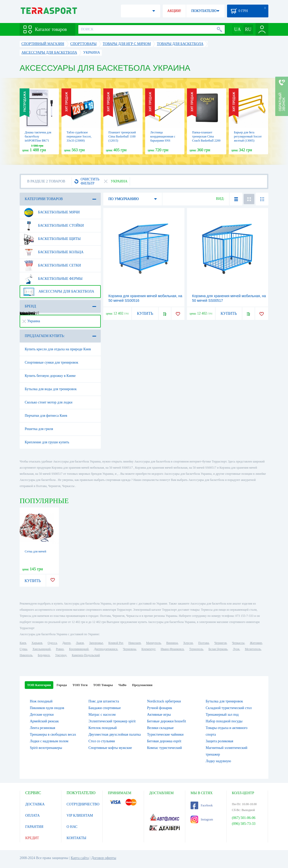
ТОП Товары (103, 685)
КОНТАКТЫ (76, 838)
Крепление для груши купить (47, 442)
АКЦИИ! (174, 11)
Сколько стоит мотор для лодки (49, 402)
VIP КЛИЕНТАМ (80, 815)
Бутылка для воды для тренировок (51, 389)
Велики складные (160, 728)
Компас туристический (165, 748)
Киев (23, 643)
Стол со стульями (102, 741)
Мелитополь (253, 649)
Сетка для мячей (35, 551)
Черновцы (130, 649)
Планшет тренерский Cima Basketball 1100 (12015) (122, 136)
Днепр (66, 643)
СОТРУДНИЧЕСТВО (83, 804)
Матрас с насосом (102, 715)
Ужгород (61, 655)
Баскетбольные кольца (53, 252)
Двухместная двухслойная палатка (115, 734)
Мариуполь (154, 643)
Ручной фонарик (160, 708)
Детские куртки (42, 715)
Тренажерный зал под (222, 715)
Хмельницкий (41, 649)
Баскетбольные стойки (53, 226)
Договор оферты (104, 858)
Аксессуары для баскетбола (59, 292)
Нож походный (41, 701)
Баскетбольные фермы (53, 279)
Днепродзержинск (106, 649)
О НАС (72, 827)
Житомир (256, 643)
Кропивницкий (79, 649)
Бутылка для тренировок (224, 701)
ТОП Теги (80, 685)
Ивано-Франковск (172, 649)
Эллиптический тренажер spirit (112, 721)
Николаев (134, 643)
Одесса (52, 643)
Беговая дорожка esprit (164, 741)
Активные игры (159, 715)
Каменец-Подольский (86, 655)
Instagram (202, 819)
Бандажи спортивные (105, 708)
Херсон (188, 643)
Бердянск (44, 655)
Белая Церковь (218, 649)
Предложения (142, 685)
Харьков (37, 643)
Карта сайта (80, 858)
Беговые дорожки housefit (167, 721)
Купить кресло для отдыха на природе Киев (58, 349)
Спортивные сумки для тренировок (52, 362)
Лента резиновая (42, 728)
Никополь (26, 655)
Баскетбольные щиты (52, 239)
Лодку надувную (218, 761)
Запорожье (96, 643)
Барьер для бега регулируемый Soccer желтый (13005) (248, 136)
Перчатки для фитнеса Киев (46, 416)
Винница (172, 643)
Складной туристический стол (229, 708)
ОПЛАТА (33, 815)
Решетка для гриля (39, 429)
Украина (31, 321)
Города (62, 685)
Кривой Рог (116, 643)
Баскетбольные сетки (52, 265)
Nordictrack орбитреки (164, 701)
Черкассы (238, 643)
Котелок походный (103, 728)
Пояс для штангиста (104, 701)
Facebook (202, 805)
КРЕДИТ (32, 838)
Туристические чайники (165, 734)
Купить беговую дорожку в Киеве (50, 376)
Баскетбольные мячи (51, 212)
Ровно (60, 649)
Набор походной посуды (224, 721)
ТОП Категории (39, 685)
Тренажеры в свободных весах (53, 734)
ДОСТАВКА (35, 804)
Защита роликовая (219, 741)
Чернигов (220, 643)
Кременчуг (148, 649)
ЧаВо (122, 685)
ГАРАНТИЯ (34, 827)
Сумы (23, 649)
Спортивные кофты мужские (110, 748)
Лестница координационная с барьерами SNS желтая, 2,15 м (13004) (163, 141)
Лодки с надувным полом (49, 741)
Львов (80, 643)
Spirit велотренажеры (46, 748)
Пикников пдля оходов (47, 708)
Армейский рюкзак (44, 721)
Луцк (236, 649)
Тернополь (196, 649)
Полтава (204, 643)
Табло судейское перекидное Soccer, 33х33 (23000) (79, 136)
